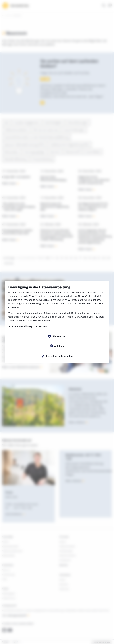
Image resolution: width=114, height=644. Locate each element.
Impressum (41, 326)
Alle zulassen (59, 336)
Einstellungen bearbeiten (59, 356)
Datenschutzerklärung (20, 326)
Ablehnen (59, 346)
